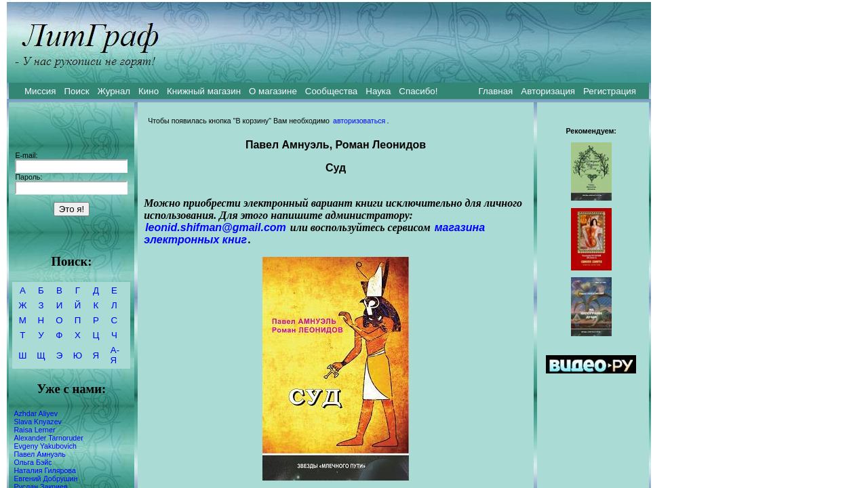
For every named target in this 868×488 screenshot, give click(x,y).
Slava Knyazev (38, 422)
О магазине (273, 91)
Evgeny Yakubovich (45, 446)
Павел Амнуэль (39, 454)
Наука (378, 91)
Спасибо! (418, 91)
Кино (149, 91)
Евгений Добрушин (45, 479)
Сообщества (331, 91)
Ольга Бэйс (33, 462)
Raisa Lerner (34, 430)
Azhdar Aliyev (36, 413)
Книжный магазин (204, 91)
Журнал (114, 91)
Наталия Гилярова (44, 470)
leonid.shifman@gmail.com (216, 227)
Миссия (40, 91)
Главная (496, 91)
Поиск (77, 91)
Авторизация (548, 91)
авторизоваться (359, 121)
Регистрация (610, 91)
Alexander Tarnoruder (48, 438)
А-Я (115, 355)
